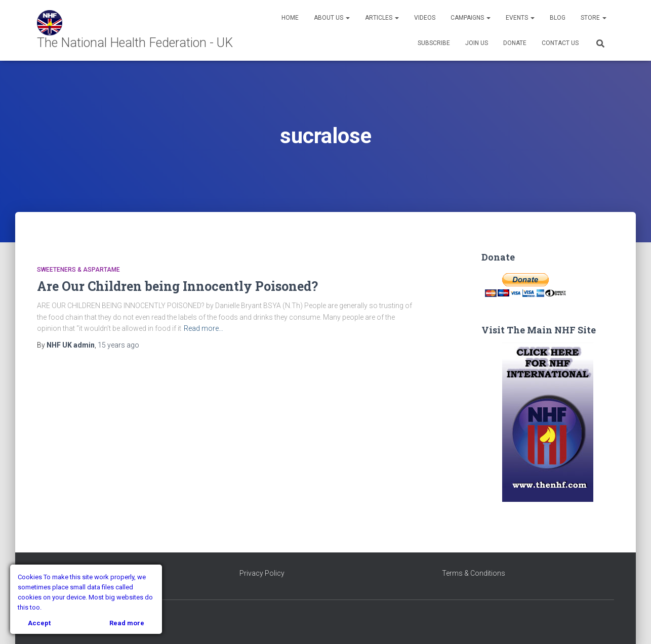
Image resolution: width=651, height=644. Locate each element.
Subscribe (434, 43)
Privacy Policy (262, 573)
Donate (515, 43)
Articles (382, 18)
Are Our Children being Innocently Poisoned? (177, 286)
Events (520, 18)
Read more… (204, 328)
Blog (558, 18)
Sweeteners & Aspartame (78, 270)
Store (594, 18)
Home (290, 18)
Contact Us (560, 43)
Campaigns (471, 18)
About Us (332, 18)
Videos (425, 18)
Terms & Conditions (474, 573)
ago (118, 345)
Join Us (477, 43)
